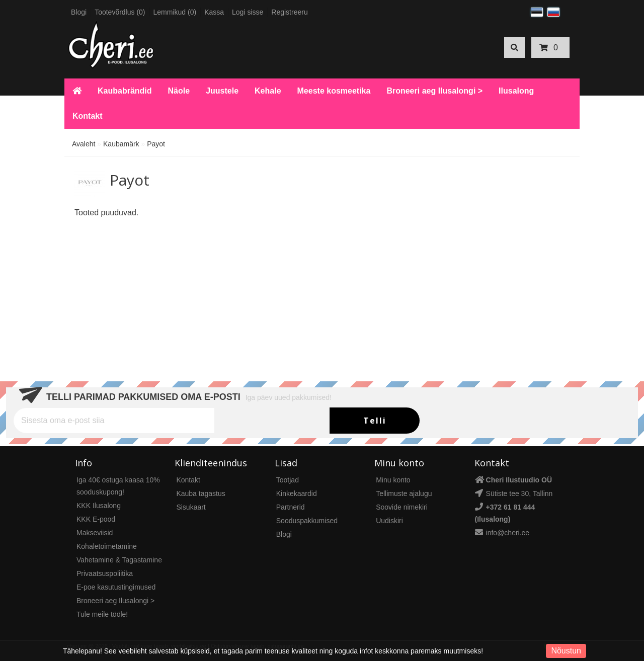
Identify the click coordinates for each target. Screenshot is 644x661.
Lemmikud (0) (175, 12)
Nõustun (566, 651)
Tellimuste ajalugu (404, 493)
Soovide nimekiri (402, 507)
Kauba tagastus (200, 493)
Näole (179, 91)
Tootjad (288, 480)
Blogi (79, 12)
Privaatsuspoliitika (105, 573)
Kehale (268, 91)
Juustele (222, 91)
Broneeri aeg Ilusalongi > (434, 91)
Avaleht (84, 144)
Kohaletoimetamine (107, 546)
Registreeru (289, 12)
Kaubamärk (121, 144)
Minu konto (393, 480)
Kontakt (88, 116)
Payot (156, 144)
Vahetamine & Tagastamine (119, 560)
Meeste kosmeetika (334, 91)
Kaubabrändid (125, 91)
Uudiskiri (389, 521)
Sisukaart (191, 507)
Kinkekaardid (297, 493)
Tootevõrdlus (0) (120, 12)
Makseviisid (95, 533)
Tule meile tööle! (102, 614)
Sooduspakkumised (307, 521)
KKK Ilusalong (99, 506)
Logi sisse (248, 12)
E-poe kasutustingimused (116, 587)
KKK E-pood (96, 519)
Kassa (214, 12)
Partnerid (291, 507)
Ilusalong (516, 91)
